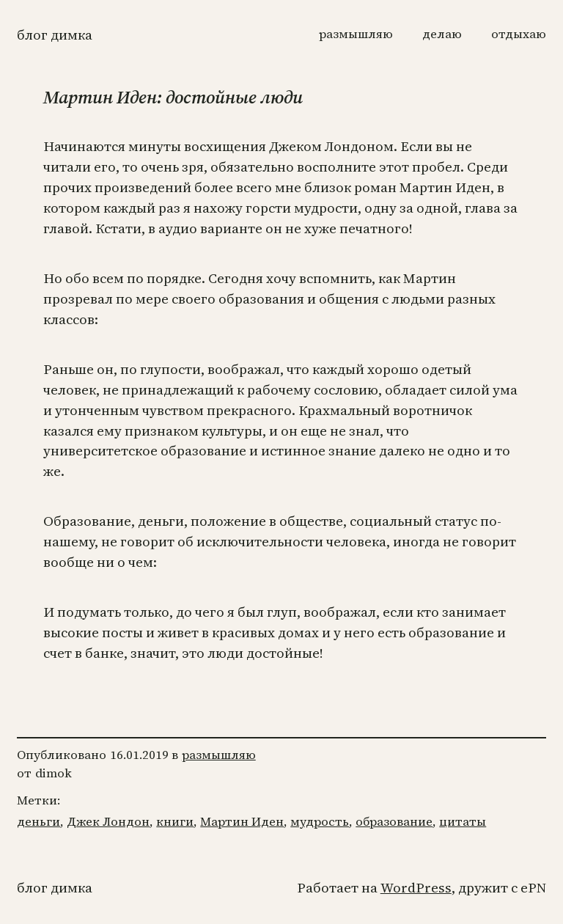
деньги (38, 822)
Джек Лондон (108, 822)
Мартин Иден (242, 822)
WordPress (416, 888)
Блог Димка (55, 35)
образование (394, 822)
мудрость (320, 822)
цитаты (463, 822)
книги (175, 822)
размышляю (219, 755)
